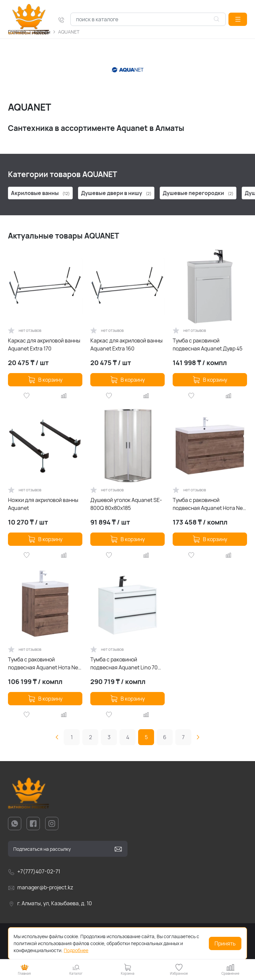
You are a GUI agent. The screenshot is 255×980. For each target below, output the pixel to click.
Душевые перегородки (198, 193)
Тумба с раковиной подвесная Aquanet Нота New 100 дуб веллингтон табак (210, 504)
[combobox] (148, 19)
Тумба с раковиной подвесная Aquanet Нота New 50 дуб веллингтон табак (45, 664)
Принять (225, 943)
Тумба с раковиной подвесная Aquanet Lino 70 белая (124, 664)
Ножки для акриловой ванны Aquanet (43, 504)
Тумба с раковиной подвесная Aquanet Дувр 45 (208, 344)
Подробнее (76, 950)
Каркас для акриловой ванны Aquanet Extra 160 (127, 344)
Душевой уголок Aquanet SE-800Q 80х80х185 (126, 504)
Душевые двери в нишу (116, 193)
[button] (238, 19)
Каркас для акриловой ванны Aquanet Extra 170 (44, 344)
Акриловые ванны (40, 193)
